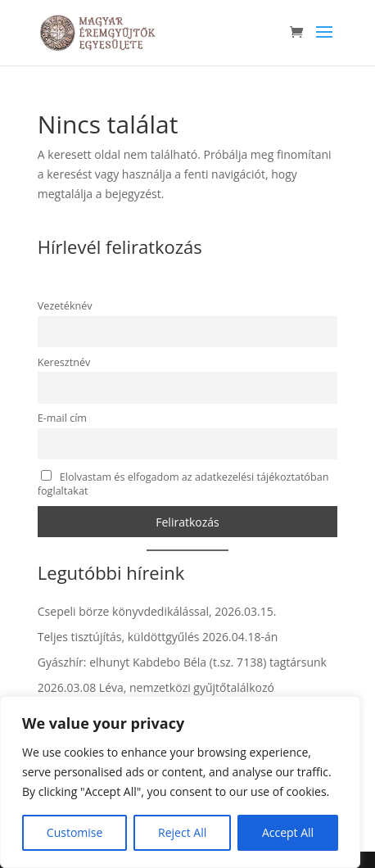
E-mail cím (62, 418)
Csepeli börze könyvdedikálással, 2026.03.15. (157, 611)
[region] (180, 782)
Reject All (182, 832)
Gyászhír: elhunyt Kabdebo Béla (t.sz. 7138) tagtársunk (182, 662)
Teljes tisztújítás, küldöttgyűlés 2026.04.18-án (158, 637)
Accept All (288, 832)
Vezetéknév (65, 306)
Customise (75, 832)
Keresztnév (64, 362)
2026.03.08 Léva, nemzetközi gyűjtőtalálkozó (156, 687)
